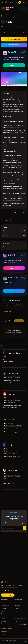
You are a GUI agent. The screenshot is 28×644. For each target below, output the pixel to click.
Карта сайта (4, 631)
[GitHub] (2, 590)
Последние (19, 305)
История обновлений (6, 634)
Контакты (17, 608)
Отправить (19, 321)
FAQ (16, 611)
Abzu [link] (20, 17)
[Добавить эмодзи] (9, 321)
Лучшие (9, 305)
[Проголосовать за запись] (4, 33)
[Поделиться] (20, 212)
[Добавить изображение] (6, 321)
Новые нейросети (5, 606)
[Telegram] (5, 590)
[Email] (8, 590)
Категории (4, 611)
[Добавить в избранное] (16, 212)
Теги (2, 614)
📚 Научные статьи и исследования (9, 17)
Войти (24, 2)
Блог (16, 603)
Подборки (3, 608)
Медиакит (17, 606)
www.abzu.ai (22, 233)
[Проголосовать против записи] (24, 33)
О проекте (3, 621)
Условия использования (6, 628)
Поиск (3, 603)
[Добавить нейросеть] (20, 2)
